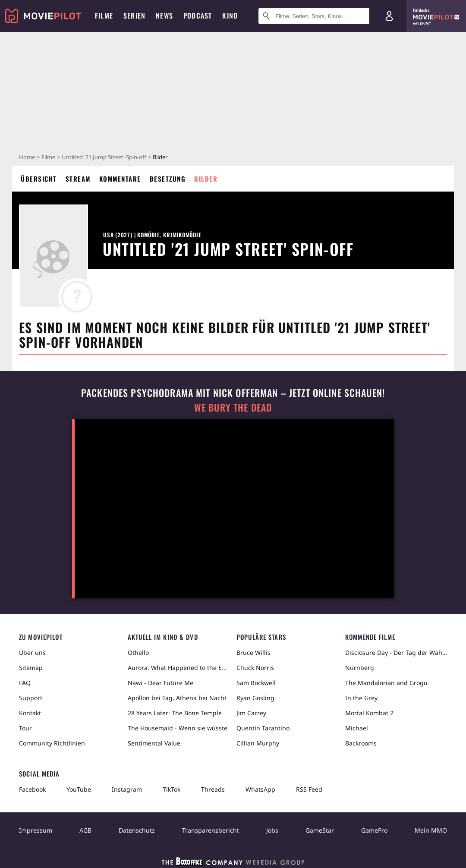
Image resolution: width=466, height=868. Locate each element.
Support (31, 698)
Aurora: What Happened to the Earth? (179, 668)
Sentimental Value (154, 743)
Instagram (127, 789)
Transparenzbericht (211, 830)
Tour (25, 728)
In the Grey (361, 698)
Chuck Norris (255, 668)
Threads (213, 789)
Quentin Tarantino (263, 728)
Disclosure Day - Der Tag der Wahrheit (396, 653)
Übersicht (39, 179)
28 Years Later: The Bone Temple (175, 713)
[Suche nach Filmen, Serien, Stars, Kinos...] (314, 16)
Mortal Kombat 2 (369, 713)
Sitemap (31, 668)
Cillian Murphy (258, 743)
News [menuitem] (164, 16)
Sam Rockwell (256, 683)
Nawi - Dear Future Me (161, 683)
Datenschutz (137, 830)
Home (27, 157)
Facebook (32, 789)
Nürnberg (360, 668)
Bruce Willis (253, 653)
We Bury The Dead (233, 407)
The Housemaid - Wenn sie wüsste (178, 728)
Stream (78, 179)
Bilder (206, 179)
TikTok (172, 789)
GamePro (374, 830)
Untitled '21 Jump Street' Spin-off (104, 157)
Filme (48, 157)
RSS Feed (309, 789)
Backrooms (361, 743)
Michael (357, 728)
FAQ (25, 683)
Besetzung (168, 179)
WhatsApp (260, 789)
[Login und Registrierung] (389, 16)
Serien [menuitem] (134, 16)
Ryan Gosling (255, 698)
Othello (138, 653)
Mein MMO (431, 830)
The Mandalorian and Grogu (386, 683)
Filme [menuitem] (104, 16)
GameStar (320, 830)
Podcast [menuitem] (198, 16)
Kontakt (30, 713)
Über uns (32, 653)
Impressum (36, 830)
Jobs (272, 830)
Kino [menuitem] (230, 16)
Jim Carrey (251, 713)
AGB (85, 830)
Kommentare (120, 179)
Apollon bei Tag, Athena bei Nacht (177, 698)
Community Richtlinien (52, 743)
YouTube (79, 789)
